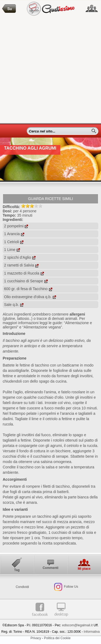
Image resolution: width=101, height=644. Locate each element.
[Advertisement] (50, 70)
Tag (17, 570)
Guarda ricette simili (50, 199)
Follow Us (71, 587)
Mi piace (84, 569)
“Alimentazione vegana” (42, 327)
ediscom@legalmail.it (78, 625)
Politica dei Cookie (57, 638)
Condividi (22, 587)
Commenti (50, 568)
